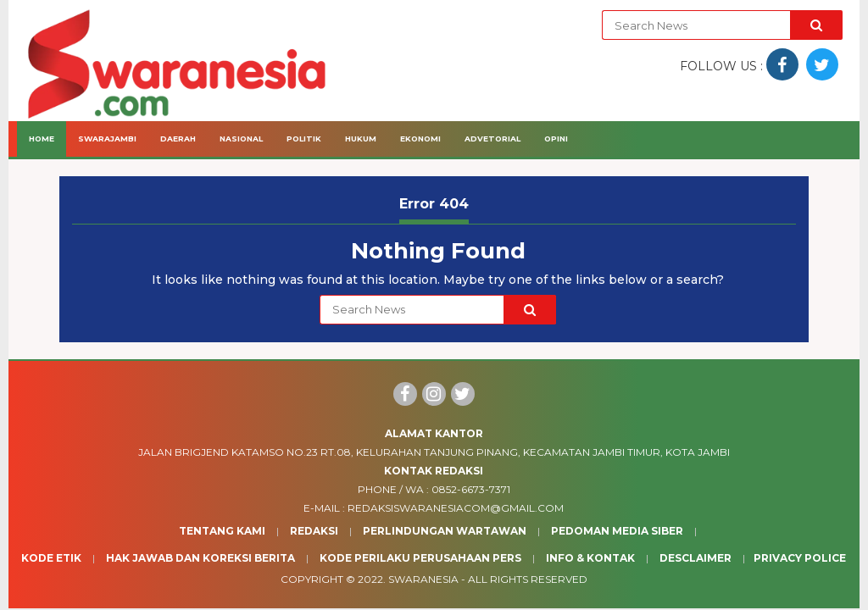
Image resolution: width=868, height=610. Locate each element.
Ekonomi (420, 139)
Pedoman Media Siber (617, 531)
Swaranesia (423, 579)
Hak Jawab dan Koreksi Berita (200, 558)
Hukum (361, 139)
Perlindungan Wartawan (445, 531)
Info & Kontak (590, 558)
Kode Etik (51, 558)
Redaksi (314, 531)
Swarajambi (107, 139)
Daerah (178, 139)
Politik (304, 139)
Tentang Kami (222, 531)
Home (42, 139)
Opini (556, 139)
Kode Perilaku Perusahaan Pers (420, 558)
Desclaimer (696, 558)
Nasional (241, 139)
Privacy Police (800, 558)
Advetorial (492, 139)
